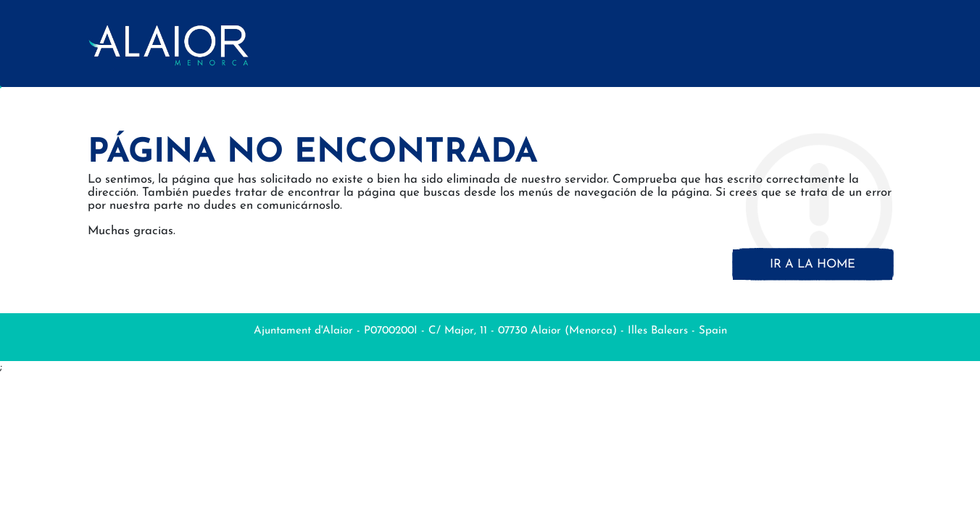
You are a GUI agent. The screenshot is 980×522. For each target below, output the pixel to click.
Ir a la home (813, 264)
